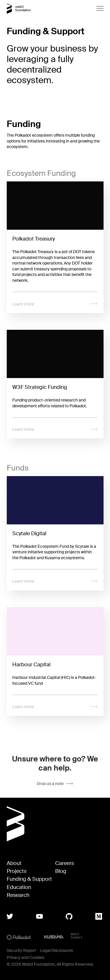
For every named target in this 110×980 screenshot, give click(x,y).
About (14, 863)
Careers (65, 863)
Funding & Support (29, 879)
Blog (61, 871)
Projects (17, 871)
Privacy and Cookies (26, 957)
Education (19, 887)
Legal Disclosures (57, 950)
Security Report (21, 950)
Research (18, 895)
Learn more (55, 304)
